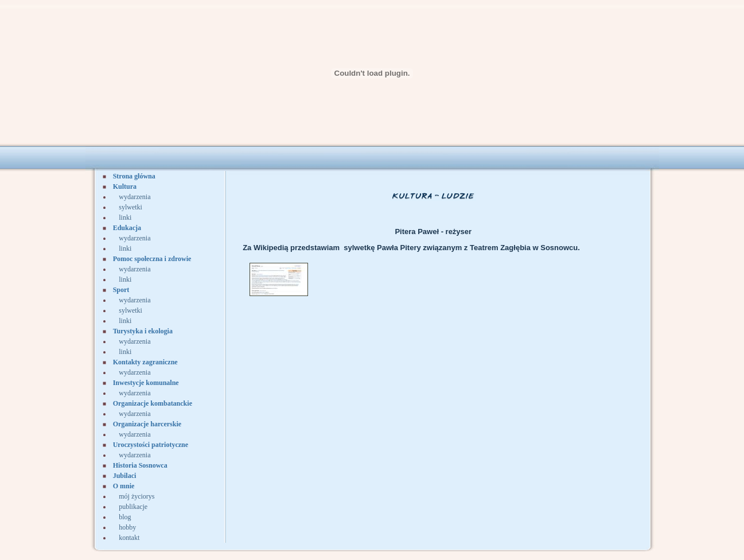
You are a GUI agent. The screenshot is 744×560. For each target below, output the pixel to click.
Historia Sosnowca (140, 465)
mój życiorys (137, 496)
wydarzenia (135, 197)
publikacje (133, 507)
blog (125, 517)
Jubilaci (125, 476)
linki (125, 217)
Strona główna (134, 176)
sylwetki (131, 207)
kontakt (129, 538)
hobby (127, 527)
